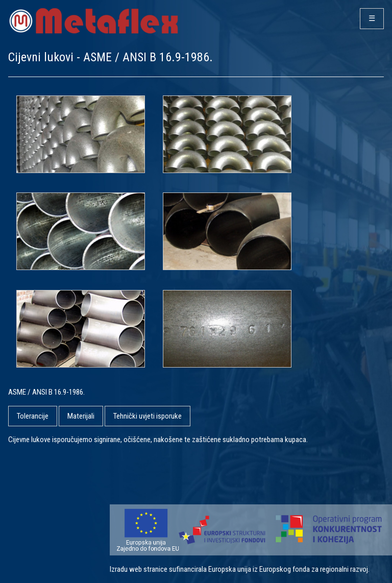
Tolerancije (33, 416)
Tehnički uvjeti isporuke (148, 416)
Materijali (81, 416)
